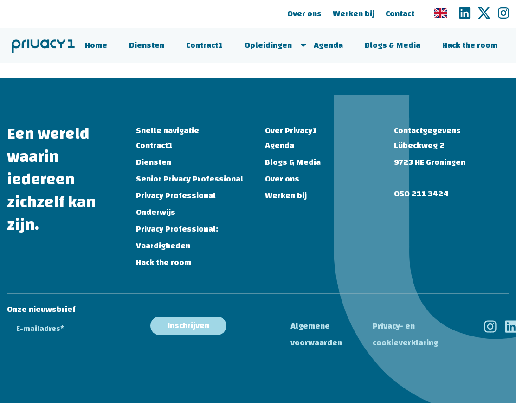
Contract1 (204, 45)
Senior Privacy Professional (190, 179)
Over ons (304, 14)
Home (96, 45)
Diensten (147, 45)
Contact (400, 14)
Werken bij (354, 14)
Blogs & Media (393, 45)
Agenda (328, 45)
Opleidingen (268, 45)
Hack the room (470, 45)
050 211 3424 (421, 194)
